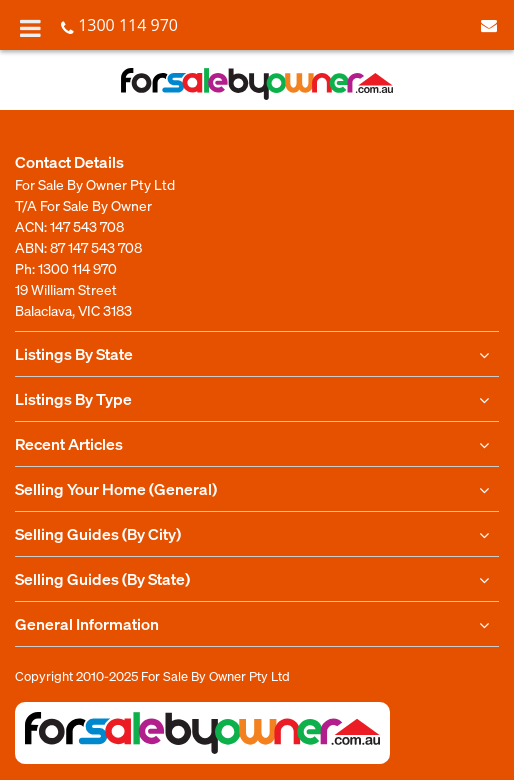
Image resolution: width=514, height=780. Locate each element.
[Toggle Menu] (30, 28)
